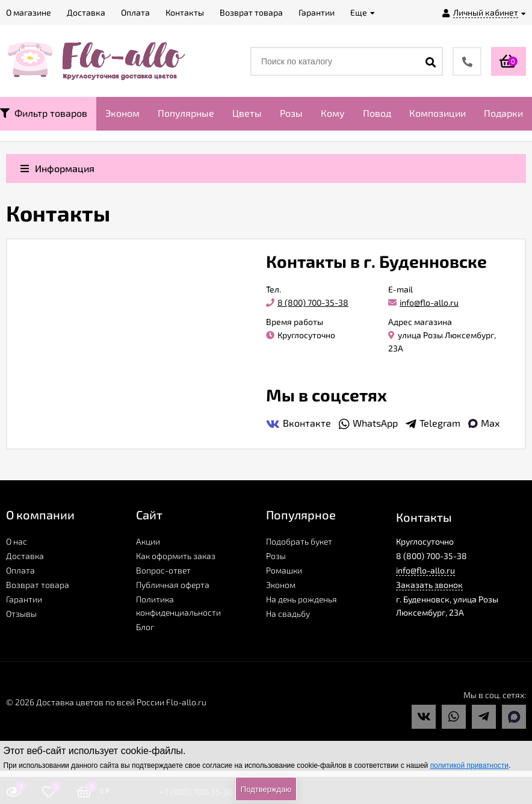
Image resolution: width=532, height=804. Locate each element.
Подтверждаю (266, 789)
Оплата (20, 570)
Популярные (186, 113)
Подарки (503, 113)
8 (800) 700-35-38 (307, 302)
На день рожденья (302, 599)
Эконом (122, 113)
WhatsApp (368, 423)
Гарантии (24, 599)
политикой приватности (469, 765)
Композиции (438, 113)
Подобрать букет (299, 541)
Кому (333, 113)
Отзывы (21, 614)
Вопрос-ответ (163, 570)
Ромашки (284, 570)
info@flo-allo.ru (423, 302)
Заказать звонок (429, 585)
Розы (291, 113)
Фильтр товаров (44, 113)
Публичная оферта (173, 585)
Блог (145, 627)
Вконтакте (298, 423)
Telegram (433, 423)
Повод (377, 113)
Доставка (25, 556)
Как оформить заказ (176, 556)
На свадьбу (288, 614)
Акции (148, 541)
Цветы (247, 113)
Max (484, 423)
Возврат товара (38, 585)
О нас (17, 541)
